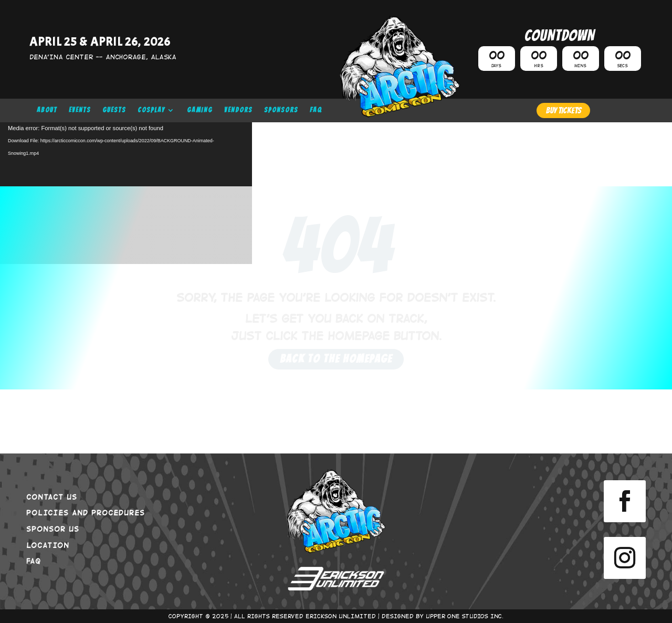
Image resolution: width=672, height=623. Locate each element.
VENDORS (238, 110)
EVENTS (80, 110)
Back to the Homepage (336, 359)
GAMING (200, 110)
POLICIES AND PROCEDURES (86, 512)
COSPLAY (151, 110)
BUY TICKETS (563, 110)
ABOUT (47, 110)
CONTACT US (52, 497)
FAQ (316, 110)
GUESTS (114, 110)
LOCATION (48, 545)
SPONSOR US (53, 529)
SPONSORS (281, 110)
